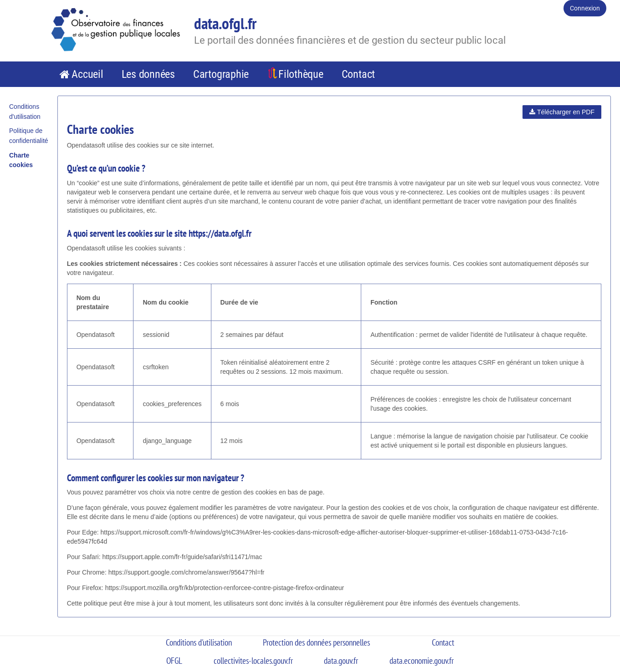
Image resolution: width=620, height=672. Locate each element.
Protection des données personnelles (316, 642)
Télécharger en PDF (562, 112)
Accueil (87, 74)
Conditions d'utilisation (199, 642)
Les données (148, 74)
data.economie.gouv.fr (422, 661)
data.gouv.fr (341, 661)
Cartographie (221, 74)
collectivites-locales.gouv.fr (253, 661)
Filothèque (301, 74)
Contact (358, 74)
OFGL (174, 661)
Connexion (585, 8)
